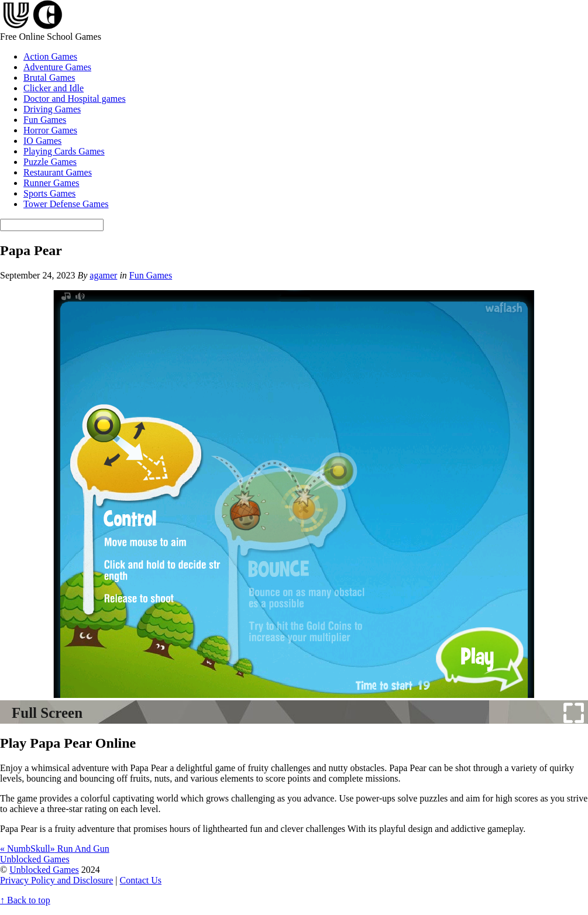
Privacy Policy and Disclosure (56, 880)
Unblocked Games (44, 870)
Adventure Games (57, 67)
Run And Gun (80, 849)
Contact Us (141, 880)
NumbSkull (25, 849)
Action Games (50, 56)
